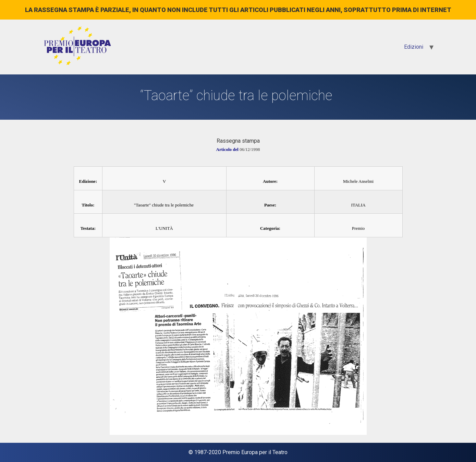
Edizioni (414, 47)
